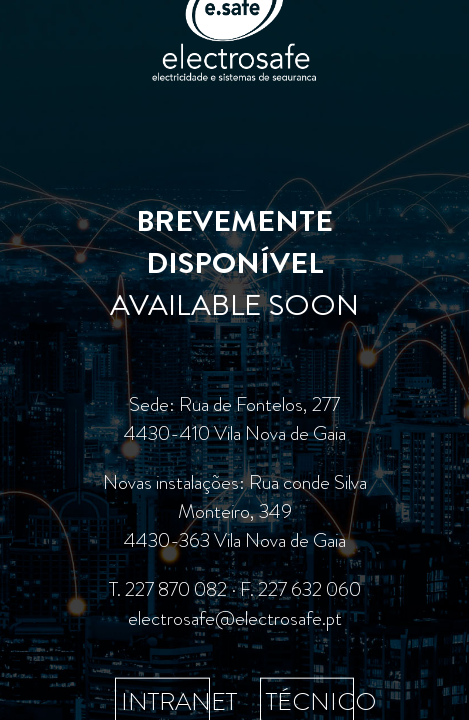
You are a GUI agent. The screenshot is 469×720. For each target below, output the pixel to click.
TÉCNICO (321, 700)
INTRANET (179, 700)
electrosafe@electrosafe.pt (235, 617)
